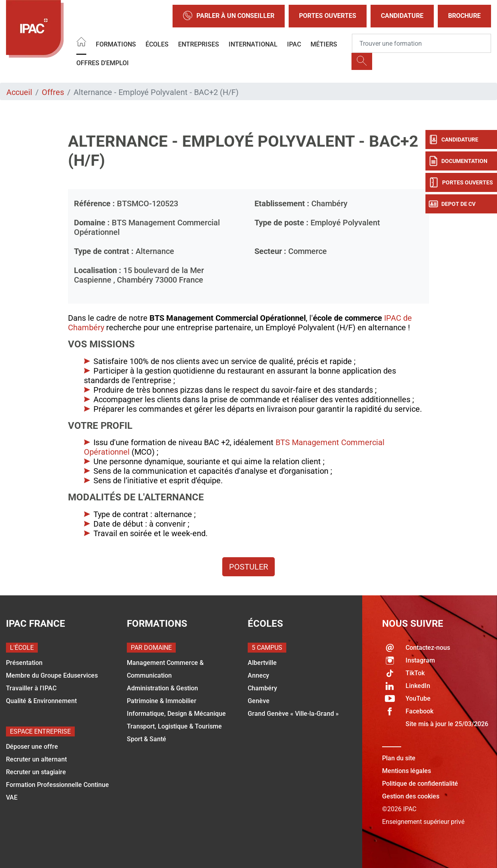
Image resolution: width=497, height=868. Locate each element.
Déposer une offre (32, 747)
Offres (53, 92)
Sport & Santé (147, 739)
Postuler (248, 567)
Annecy (258, 675)
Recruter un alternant (36, 759)
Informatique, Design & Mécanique (176, 714)
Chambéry (262, 688)
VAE (12, 797)
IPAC (294, 44)
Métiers (324, 44)
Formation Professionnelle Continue (57, 785)
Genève (259, 701)
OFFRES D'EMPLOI (103, 63)
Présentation (24, 663)
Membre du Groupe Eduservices (52, 675)
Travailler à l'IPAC (31, 688)
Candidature (402, 16)
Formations (116, 44)
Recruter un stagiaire (36, 772)
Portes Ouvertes (328, 16)
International (253, 44)
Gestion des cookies (411, 796)
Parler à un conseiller (229, 16)
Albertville (262, 663)
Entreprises (199, 44)
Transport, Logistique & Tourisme (174, 726)
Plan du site (399, 758)
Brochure (464, 16)
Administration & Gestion (162, 688)
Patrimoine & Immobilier (162, 701)
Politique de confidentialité (420, 784)
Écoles (157, 44)
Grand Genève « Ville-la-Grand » (293, 714)
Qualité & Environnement (41, 701)
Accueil (19, 92)
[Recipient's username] (421, 43)
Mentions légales (407, 771)
